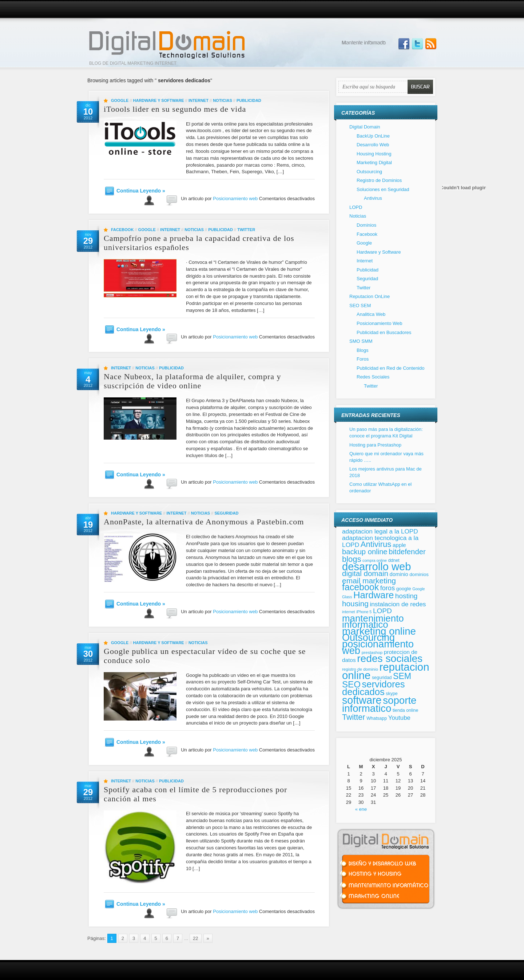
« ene (361, 809)
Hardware (374, 595)
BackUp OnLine (373, 136)
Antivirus (373, 198)
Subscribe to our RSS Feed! (431, 44)
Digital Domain (365, 127)
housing (355, 604)
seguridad (382, 678)
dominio (399, 574)
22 (195, 938)
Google (120, 100)
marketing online (379, 631)
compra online (375, 560)
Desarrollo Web (373, 145)
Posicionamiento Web (380, 323)
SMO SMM (361, 341)
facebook (360, 587)
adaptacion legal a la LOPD (380, 531)
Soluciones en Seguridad (383, 189)
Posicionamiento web (235, 199)
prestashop (372, 652)
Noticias (223, 100)
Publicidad (249, 100)
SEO (351, 684)
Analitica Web (371, 314)
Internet (199, 100)
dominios (419, 574)
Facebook (122, 230)
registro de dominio (360, 669)
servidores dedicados (374, 688)
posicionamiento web (378, 647)
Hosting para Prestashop (375, 445)
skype (392, 694)
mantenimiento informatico (373, 622)
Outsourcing (369, 172)
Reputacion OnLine (370, 296)
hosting (406, 596)
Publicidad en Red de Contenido (390, 368)
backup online (365, 552)
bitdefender (407, 552)
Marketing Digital (374, 162)
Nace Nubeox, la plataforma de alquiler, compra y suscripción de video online (192, 381)
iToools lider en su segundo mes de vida (175, 109)
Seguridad (226, 513)
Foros (363, 359)
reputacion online (386, 671)
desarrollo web (376, 567)
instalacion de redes (398, 604)
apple (399, 545)
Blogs (363, 350)
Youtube (399, 718)
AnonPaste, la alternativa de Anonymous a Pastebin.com (204, 522)
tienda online (405, 710)
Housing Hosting (374, 154)
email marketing (369, 581)
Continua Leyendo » (141, 191)
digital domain (365, 573)
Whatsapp (377, 718)
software (362, 700)
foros (388, 588)
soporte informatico (379, 705)
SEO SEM (360, 305)
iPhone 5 (364, 612)
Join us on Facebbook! (404, 44)
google (404, 589)
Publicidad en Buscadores (384, 332)
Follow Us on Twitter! (417, 44)
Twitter (246, 230)
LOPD (356, 207)
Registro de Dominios (379, 180)
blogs (352, 559)
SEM (402, 676)
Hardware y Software (159, 100)
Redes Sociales (373, 377)
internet (349, 612)
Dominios (366, 225)
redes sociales (390, 658)
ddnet (394, 560)
